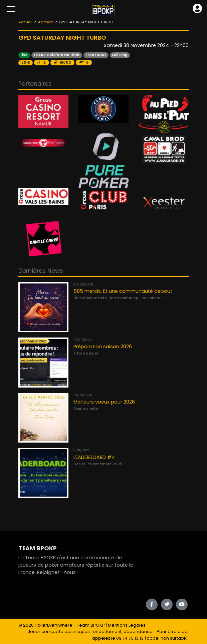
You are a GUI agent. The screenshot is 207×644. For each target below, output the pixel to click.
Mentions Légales (127, 625)
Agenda (46, 22)
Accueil (25, 22)
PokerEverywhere (54, 625)
